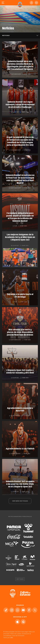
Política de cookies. (16, 634)
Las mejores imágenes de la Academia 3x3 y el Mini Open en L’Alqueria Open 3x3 (20, 237)
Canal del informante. (18, 636)
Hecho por (8, 638)
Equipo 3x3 (15, 112)
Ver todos (20, 579)
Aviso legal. (25, 632)
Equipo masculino (15, 74)
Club (15, 226)
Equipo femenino (15, 416)
